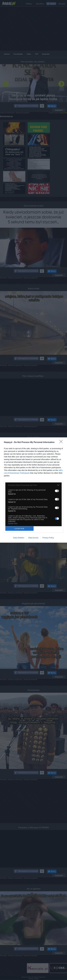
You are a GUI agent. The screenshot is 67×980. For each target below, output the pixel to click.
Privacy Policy (48, 538)
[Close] (62, 442)
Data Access (33, 538)
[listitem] (33, 485)
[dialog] (33, 490)
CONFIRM (19, 529)
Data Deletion (19, 538)
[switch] (57, 491)
